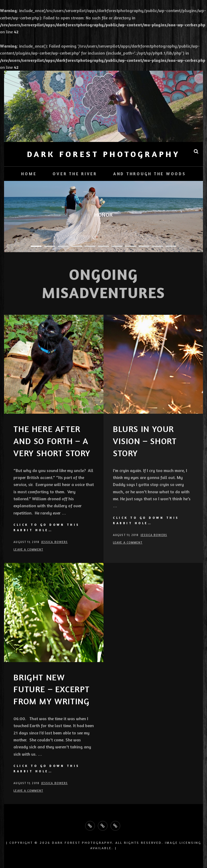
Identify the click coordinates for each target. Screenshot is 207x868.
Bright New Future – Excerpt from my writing (52, 689)
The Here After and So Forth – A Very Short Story (52, 441)
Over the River (75, 174)
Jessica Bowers (54, 542)
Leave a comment (28, 549)
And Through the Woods (150, 174)
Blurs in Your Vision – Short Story (145, 441)
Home (29, 174)
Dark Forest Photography (104, 154)
